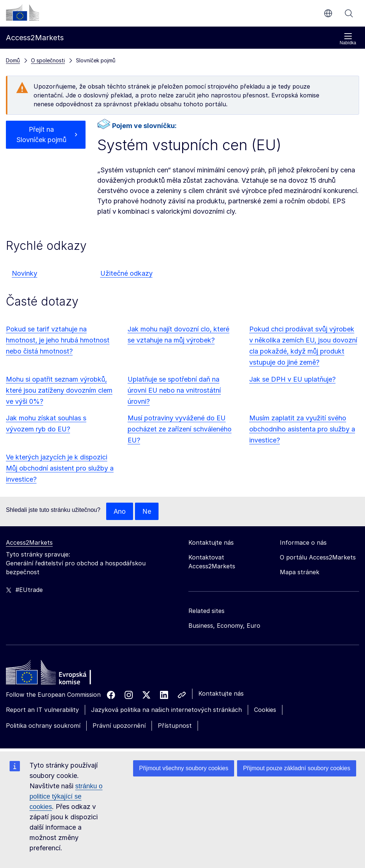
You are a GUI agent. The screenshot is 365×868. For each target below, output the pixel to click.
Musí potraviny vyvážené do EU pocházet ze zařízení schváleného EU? (180, 429)
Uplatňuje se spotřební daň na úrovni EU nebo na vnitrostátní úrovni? (174, 390)
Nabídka (348, 39)
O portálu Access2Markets (318, 558)
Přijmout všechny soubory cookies (184, 768)
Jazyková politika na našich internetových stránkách (166, 710)
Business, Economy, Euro (224, 626)
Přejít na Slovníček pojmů (41, 135)
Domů (13, 60)
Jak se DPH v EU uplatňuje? (292, 379)
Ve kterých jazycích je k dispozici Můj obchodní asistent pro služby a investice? (60, 468)
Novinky (25, 273)
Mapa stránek (300, 572)
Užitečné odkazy (126, 273)
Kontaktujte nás (221, 694)
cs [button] (328, 13)
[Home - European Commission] (59, 675)
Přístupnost (175, 726)
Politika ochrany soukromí (43, 726)
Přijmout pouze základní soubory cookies (297, 768)
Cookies (265, 710)
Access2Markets (29, 543)
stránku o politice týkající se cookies (66, 796)
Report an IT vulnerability (42, 710)
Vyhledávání (349, 13)
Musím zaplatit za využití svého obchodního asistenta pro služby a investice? (302, 429)
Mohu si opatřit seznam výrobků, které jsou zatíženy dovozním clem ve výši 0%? (59, 390)
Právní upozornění (119, 726)
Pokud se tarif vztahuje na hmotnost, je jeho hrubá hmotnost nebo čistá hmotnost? (58, 340)
